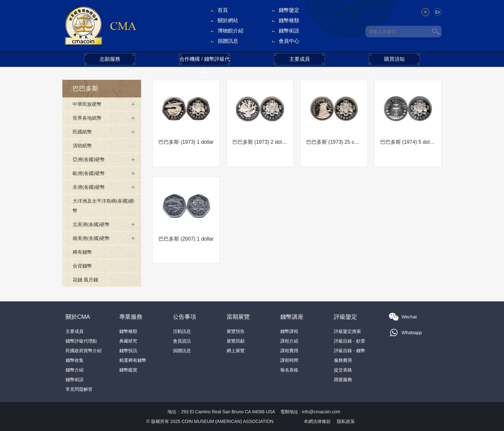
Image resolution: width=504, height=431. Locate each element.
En (438, 12)
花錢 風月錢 (86, 280)
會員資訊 (182, 341)
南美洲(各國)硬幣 (92, 238)
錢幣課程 (289, 331)
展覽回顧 (236, 341)
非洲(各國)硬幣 (90, 187)
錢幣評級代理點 (81, 341)
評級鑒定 (346, 317)
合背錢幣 (83, 266)
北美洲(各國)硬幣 (92, 224)
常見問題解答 (79, 389)
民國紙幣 (83, 132)
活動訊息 (182, 331)
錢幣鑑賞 (128, 370)
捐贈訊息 (228, 41)
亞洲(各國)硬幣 (90, 159)
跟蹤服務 (343, 380)
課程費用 (289, 351)
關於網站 (228, 20)
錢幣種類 (289, 20)
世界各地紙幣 (88, 118)
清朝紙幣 (83, 146)
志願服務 (110, 59)
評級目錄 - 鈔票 (349, 341)
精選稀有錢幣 (133, 360)
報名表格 (289, 370)
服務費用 (343, 360)
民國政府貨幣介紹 (84, 351)
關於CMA (78, 317)
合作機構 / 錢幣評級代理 (205, 61)
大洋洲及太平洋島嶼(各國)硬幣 (103, 206)
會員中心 (289, 41)
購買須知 (394, 59)
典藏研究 (128, 341)
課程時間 (289, 360)
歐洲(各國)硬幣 (90, 173)
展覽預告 (236, 331)
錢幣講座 (292, 317)
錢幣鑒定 (289, 10)
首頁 (223, 10)
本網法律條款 (317, 421)
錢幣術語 (289, 31)
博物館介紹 (230, 31)
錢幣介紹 (75, 370)
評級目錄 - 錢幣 (349, 351)
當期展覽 (238, 317)
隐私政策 (346, 421)
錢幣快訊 (128, 351)
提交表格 (343, 370)
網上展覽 (236, 351)
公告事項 (184, 317)
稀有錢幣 (83, 252)
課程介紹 (289, 341)
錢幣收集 (75, 360)
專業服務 (131, 317)
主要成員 (300, 59)
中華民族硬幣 (88, 104)
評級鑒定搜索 (347, 331)
